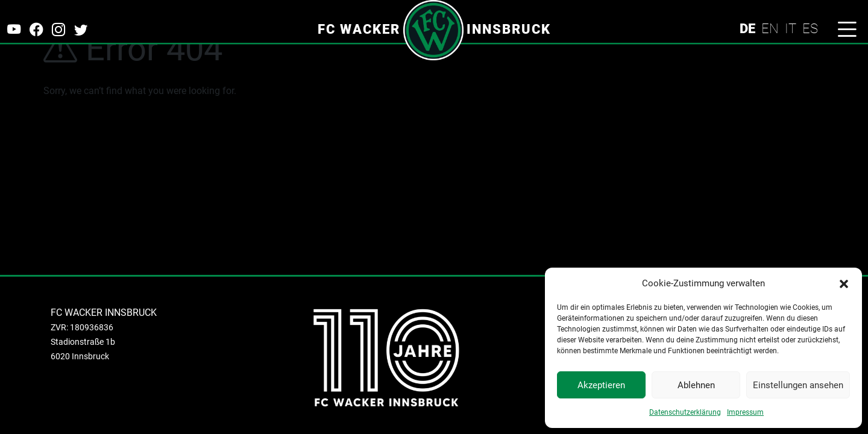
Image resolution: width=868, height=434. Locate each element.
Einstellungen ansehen (798, 385)
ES (810, 28)
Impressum (745, 412)
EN (770, 28)
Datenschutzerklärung (685, 412)
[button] (844, 283)
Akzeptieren (601, 385)
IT (791, 28)
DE (747, 28)
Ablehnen (696, 385)
